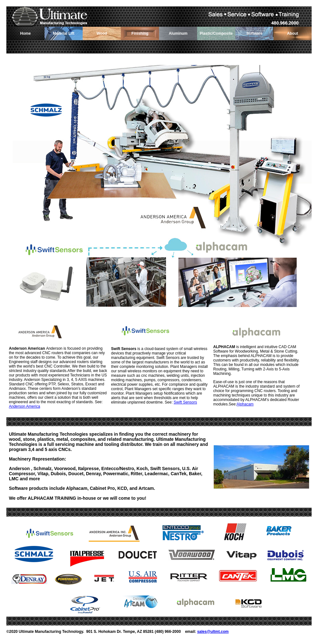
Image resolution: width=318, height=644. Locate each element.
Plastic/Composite (216, 33)
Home (25, 33)
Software (255, 33)
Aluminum (178, 33)
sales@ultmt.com (213, 632)
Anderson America (24, 406)
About (293, 33)
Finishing (140, 33)
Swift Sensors (185, 402)
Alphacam (245, 404)
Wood (102, 33)
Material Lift (63, 33)
